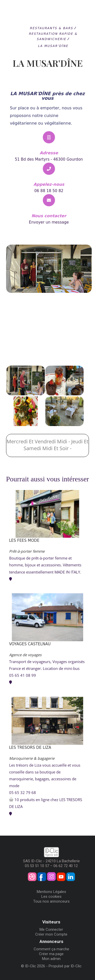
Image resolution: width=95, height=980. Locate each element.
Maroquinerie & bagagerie (32, 758)
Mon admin (51, 959)
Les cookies (51, 897)
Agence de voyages (25, 655)
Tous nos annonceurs (51, 901)
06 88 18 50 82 (49, 191)
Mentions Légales (51, 892)
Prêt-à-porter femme (27, 551)
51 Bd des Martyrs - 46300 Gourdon (49, 159)
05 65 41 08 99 (23, 675)
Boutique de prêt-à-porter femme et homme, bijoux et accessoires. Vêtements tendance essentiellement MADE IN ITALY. (45, 565)
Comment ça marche (51, 949)
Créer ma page (51, 954)
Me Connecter (51, 930)
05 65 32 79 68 (23, 792)
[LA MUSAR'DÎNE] (48, 341)
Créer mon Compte (51, 934)
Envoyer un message (49, 222)
